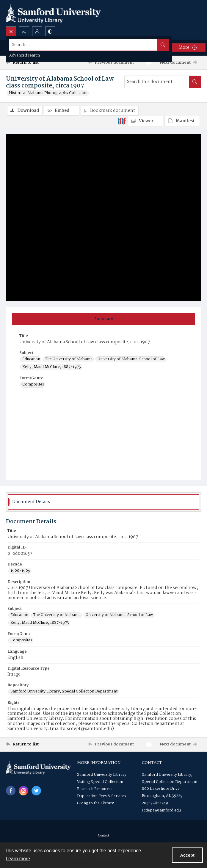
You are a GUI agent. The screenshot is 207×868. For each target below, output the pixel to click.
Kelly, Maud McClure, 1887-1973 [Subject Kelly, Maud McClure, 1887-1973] (52, 367)
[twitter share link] (36, 791)
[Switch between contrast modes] (50, 32)
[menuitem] (103, 835)
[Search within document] (195, 82)
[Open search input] (11, 32)
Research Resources (95, 789)
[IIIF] (122, 121)
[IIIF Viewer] (145, 121)
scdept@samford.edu (161, 810)
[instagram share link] (23, 791)
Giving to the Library (95, 803)
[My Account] (37, 32)
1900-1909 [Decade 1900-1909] (20, 571)
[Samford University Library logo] (54, 13)
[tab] (103, 319)
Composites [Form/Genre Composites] (33, 385)
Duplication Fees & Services (102, 796)
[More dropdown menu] (188, 48)
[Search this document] (157, 82)
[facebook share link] (11, 791)
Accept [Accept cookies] (187, 855)
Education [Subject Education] (31, 359)
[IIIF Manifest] (182, 121)
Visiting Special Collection (100, 782)
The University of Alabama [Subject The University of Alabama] (69, 359)
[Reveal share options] (24, 32)
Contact (103, 835)
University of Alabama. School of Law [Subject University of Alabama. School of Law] (131, 359)
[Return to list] (31, 62)
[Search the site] (83, 45)
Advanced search (25, 55)
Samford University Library (102, 775)
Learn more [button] (18, 859)
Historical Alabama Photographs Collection (48, 93)
